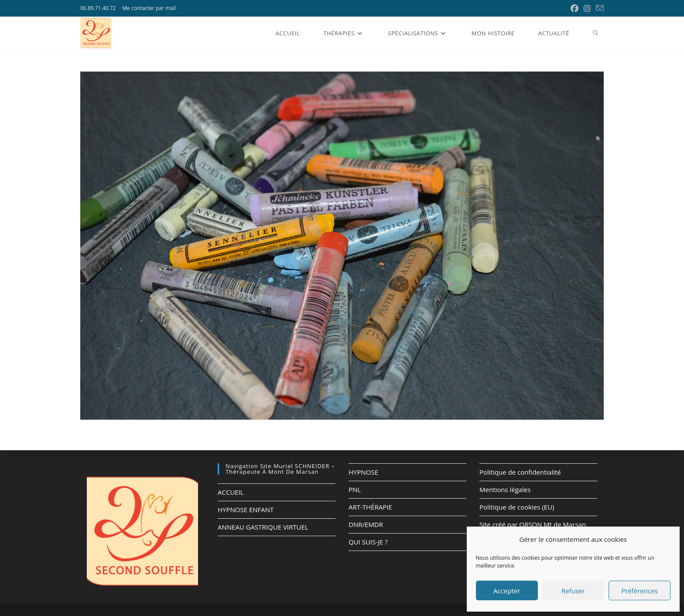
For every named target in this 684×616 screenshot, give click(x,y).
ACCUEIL (231, 492)
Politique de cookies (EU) (517, 507)
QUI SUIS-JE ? (368, 542)
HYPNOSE (363, 472)
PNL (355, 489)
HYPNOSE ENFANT (246, 510)
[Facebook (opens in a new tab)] (575, 8)
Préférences (640, 591)
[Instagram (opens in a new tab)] (587, 8)
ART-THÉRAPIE (370, 507)
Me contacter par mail (149, 8)
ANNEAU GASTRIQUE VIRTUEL (263, 527)
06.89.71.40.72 (98, 8)
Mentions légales (505, 489)
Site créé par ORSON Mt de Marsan (533, 524)
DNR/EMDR (366, 524)
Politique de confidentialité (520, 472)
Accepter (507, 591)
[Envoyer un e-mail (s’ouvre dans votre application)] (598, 8)
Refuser (573, 591)
